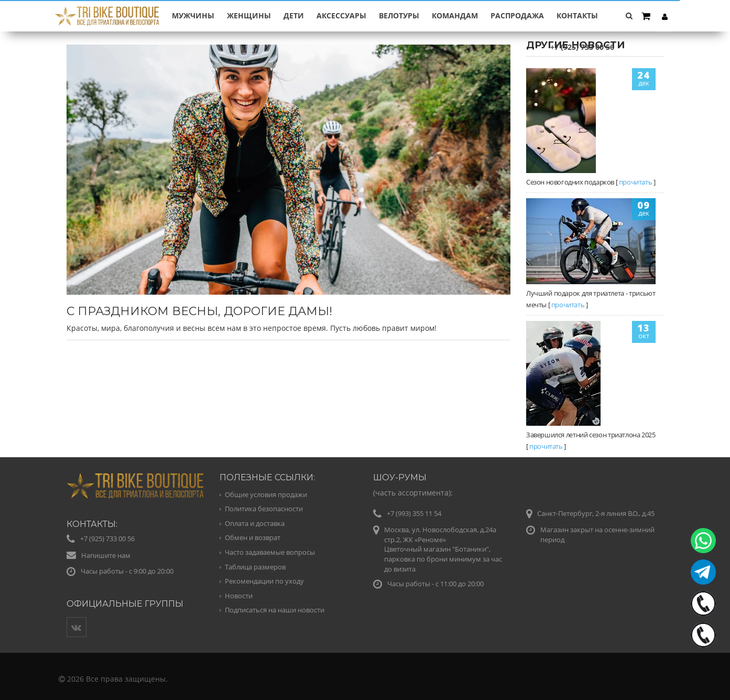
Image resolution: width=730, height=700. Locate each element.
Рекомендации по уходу (264, 581)
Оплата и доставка (255, 523)
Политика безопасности (264, 509)
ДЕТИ (294, 15)
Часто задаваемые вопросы (270, 552)
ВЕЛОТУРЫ (399, 15)
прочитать (635, 182)
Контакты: (92, 524)
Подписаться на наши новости (275, 610)
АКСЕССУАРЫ (341, 15)
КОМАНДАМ (455, 15)
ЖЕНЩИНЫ (249, 15)
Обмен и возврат (253, 537)
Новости (239, 596)
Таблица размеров (255, 567)
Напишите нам (106, 555)
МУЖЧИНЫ (193, 15)
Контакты (577, 15)
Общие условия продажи (266, 494)
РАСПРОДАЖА (517, 15)
